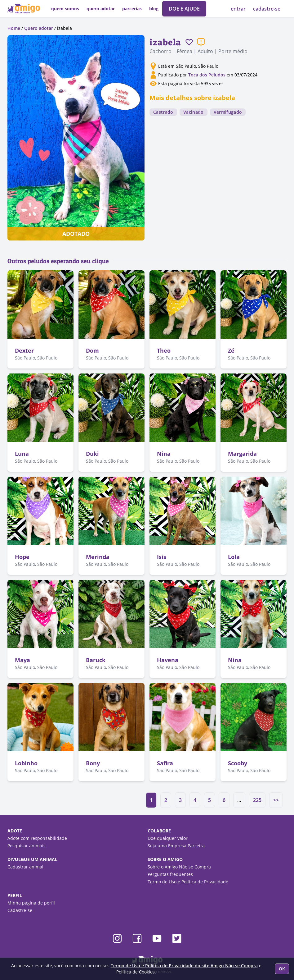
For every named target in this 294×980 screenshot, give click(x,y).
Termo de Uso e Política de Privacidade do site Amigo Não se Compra (184, 966)
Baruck (96, 660)
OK (282, 969)
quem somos (65, 9)
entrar (239, 9)
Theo (164, 350)
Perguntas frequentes (170, 874)
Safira (165, 763)
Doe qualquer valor (168, 838)
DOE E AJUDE (184, 9)
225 (257, 800)
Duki (92, 454)
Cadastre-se (20, 910)
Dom (92, 350)
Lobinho (26, 763)
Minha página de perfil (31, 903)
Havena (168, 660)
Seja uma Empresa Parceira (176, 846)
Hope (22, 557)
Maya (22, 660)
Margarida (242, 454)
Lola (234, 557)
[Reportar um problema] (201, 42)
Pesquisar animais (27, 846)
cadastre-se (267, 9)
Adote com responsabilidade (37, 838)
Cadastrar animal (25, 867)
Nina (164, 454)
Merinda (98, 557)
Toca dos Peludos (207, 75)
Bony (93, 763)
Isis (162, 557)
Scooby (238, 763)
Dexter (24, 350)
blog (154, 9)
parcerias (132, 9)
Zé (231, 350)
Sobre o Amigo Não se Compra (179, 867)
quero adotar (101, 9)
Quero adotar (39, 28)
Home (14, 28)
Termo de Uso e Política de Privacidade (188, 882)
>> (276, 800)
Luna (22, 454)
